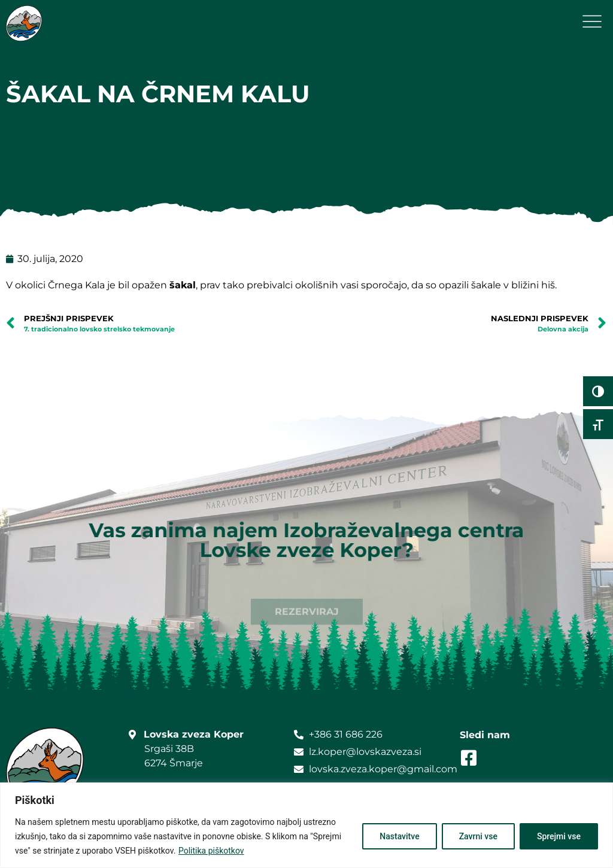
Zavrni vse (478, 836)
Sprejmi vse (559, 836)
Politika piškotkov (211, 851)
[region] (306, 825)
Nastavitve (399, 836)
